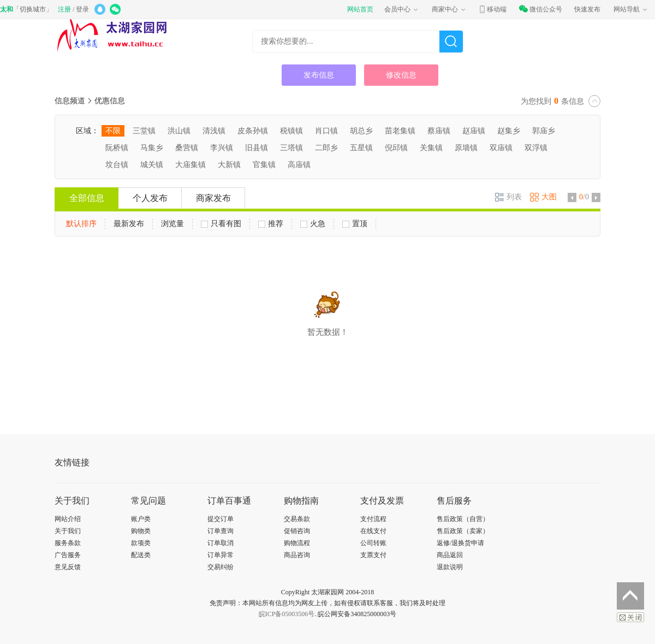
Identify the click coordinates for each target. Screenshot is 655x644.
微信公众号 (540, 9)
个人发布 (150, 198)
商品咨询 (297, 555)
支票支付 (373, 555)
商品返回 (450, 555)
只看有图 (221, 224)
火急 (313, 224)
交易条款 (297, 519)
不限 (113, 131)
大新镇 (229, 165)
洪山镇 (179, 131)
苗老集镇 (400, 131)
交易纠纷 (221, 567)
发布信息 (319, 75)
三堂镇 (144, 131)
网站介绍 (68, 519)
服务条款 (68, 543)
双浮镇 (536, 148)
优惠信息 (110, 101)
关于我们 (68, 531)
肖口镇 (326, 131)
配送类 (141, 555)
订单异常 (221, 555)
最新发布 (129, 224)
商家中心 (449, 9)
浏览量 (172, 224)
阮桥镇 (117, 148)
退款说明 (450, 567)
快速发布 (587, 9)
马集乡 (152, 148)
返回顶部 (630, 596)
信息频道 (70, 101)
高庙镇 (299, 165)
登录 (82, 9)
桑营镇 (187, 148)
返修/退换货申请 (460, 543)
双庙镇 (501, 148)
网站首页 (360, 9)
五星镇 (361, 148)
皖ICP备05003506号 (287, 614)
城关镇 (152, 165)
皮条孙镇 (253, 131)
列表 (508, 197)
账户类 (141, 519)
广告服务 (68, 555)
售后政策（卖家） (463, 531)
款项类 (141, 543)
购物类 (141, 531)
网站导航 (631, 9)
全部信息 (87, 198)
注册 (64, 9)
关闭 (630, 617)
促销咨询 (297, 531)
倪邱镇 (396, 148)
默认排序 (81, 224)
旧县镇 (257, 148)
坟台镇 (117, 165)
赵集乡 (509, 131)
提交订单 (221, 519)
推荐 (271, 224)
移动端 (492, 9)
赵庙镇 (474, 131)
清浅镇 (214, 131)
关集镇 (431, 148)
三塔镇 (291, 148)
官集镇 (264, 165)
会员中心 (402, 9)
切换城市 (33, 9)
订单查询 (221, 531)
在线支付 (373, 531)
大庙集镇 (190, 165)
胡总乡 (361, 131)
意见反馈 (68, 567)
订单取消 (221, 543)
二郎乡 (326, 148)
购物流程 (297, 543)
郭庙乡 (544, 131)
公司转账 (373, 543)
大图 (543, 197)
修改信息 (401, 75)
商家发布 (213, 198)
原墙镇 (466, 148)
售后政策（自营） (463, 519)
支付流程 (373, 519)
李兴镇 (222, 148)
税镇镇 (291, 131)
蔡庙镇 (439, 131)
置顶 (355, 224)
